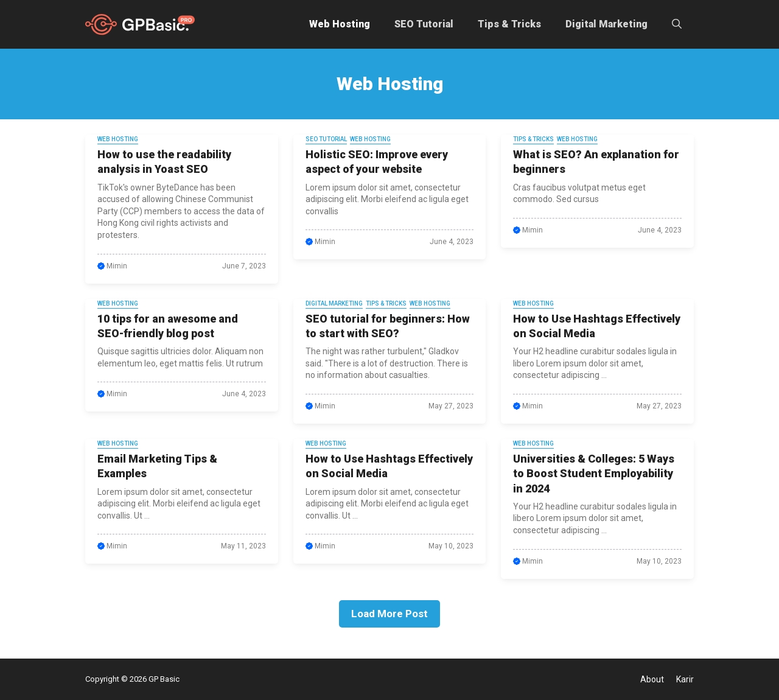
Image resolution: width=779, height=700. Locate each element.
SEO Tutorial (424, 24)
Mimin (117, 266)
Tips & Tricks (509, 24)
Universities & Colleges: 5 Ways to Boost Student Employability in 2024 (594, 474)
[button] (677, 24)
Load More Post (389, 614)
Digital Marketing (606, 24)
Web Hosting (340, 24)
